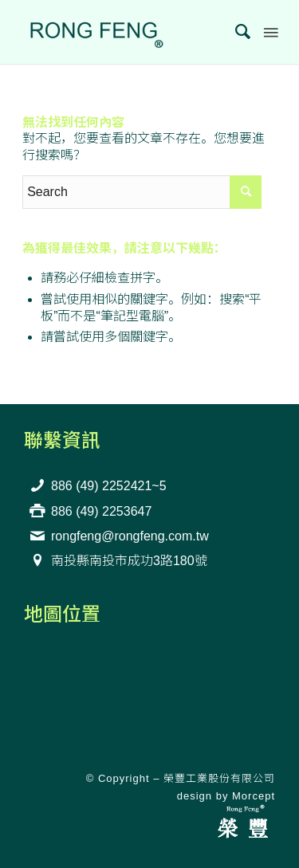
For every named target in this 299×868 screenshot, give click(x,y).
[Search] (236, 32)
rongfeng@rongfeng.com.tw (130, 536)
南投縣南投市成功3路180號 (129, 561)
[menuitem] (236, 32)
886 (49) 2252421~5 (109, 486)
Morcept (254, 796)
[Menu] (269, 32)
